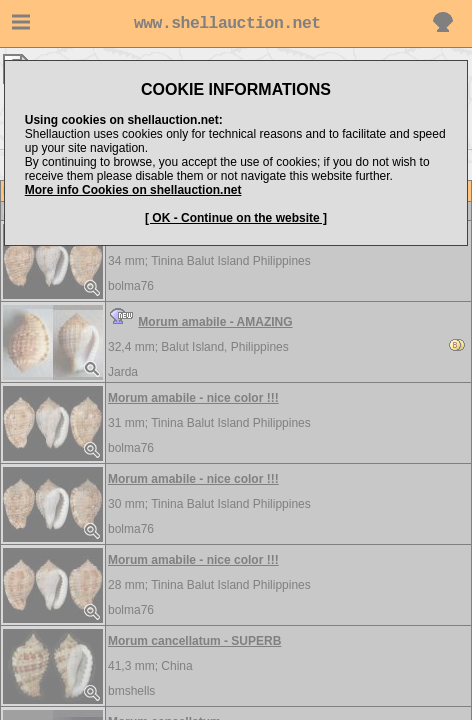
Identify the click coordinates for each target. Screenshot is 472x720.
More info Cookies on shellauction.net (133, 190)
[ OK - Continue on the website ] (236, 218)
